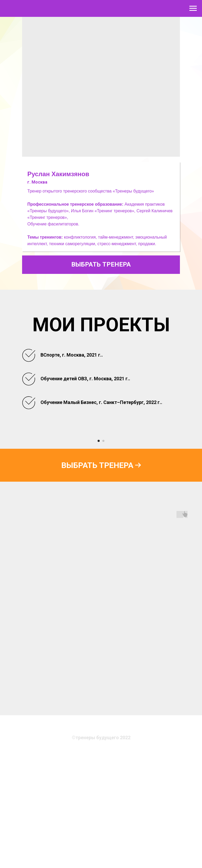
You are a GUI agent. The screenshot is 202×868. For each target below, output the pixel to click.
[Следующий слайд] (191, 487)
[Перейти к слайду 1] (99, 550)
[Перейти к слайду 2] (103, 550)
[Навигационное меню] (193, 8)
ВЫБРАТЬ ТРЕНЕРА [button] (101, 264)
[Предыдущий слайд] (11, 487)
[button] (101, 574)
